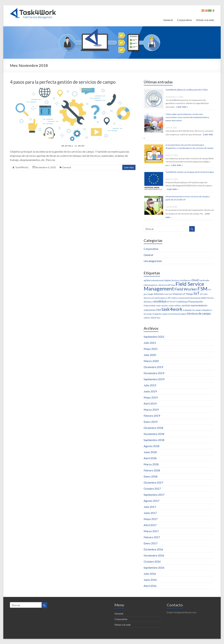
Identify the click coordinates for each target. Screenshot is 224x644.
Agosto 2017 (151, 501)
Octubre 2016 (152, 561)
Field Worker (186, 289)
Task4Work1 (22, 167)
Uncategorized (153, 261)
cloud (195, 280)
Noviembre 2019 (154, 373)
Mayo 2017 (151, 519)
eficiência (163, 285)
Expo (173, 285)
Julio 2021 (150, 343)
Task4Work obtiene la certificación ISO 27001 (187, 90)
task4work (172, 309)
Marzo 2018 (151, 464)
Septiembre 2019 (154, 379)
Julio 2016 (150, 574)
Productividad (149, 306)
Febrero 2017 (152, 537)
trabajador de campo (192, 310)
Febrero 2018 (152, 470)
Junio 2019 (150, 391)
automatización (157, 280)
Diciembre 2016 (153, 549)
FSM (202, 289)
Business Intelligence (181, 280)
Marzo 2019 (151, 410)
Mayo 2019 (151, 397)
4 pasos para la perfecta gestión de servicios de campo (63, 82)
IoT (197, 293)
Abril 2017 (150, 525)
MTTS (175, 302)
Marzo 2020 (151, 361)
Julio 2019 (150, 385)
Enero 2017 (151, 543)
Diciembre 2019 (153, 367)
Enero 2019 (151, 422)
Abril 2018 (150, 458)
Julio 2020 (150, 355)
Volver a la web (205, 20)
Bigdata (168, 280)
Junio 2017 (150, 513)
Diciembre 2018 (153, 428)
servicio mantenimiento (195, 305)
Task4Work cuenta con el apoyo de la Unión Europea (190, 172)
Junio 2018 (150, 452)
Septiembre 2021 (154, 337)
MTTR (169, 302)
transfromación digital (177, 314)
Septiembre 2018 (154, 440)
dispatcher (153, 285)
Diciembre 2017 (153, 482)
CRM (146, 285)
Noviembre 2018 (154, 434)
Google (151, 294)
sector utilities (175, 306)
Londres (175, 298)
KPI (169, 298)
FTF (209, 290)
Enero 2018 (151, 476)
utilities (147, 318)
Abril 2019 (150, 403)
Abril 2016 (150, 586)
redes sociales (162, 306)
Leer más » (182, 107)
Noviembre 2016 (154, 555)
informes (159, 294)
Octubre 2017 (152, 489)
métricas (183, 302)
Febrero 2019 (152, 416)
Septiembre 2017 (154, 495)
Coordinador (204, 280)
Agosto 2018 (151, 446)
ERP (169, 285)
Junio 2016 (150, 580)
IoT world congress (159, 298)
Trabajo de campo (160, 314)
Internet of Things (183, 294)
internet (168, 294)
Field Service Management (174, 286)
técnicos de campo (199, 313)
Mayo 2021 (151, 349)
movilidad (160, 301)
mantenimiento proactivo (190, 298)
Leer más (129, 167)
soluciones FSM (152, 310)
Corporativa (184, 20)
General (168, 20)
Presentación (196, 302)
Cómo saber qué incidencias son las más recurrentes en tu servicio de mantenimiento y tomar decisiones (187, 117)
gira (145, 294)
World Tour (156, 318)
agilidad (147, 280)
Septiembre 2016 (154, 568)
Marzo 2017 (151, 531)
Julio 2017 (150, 507)
